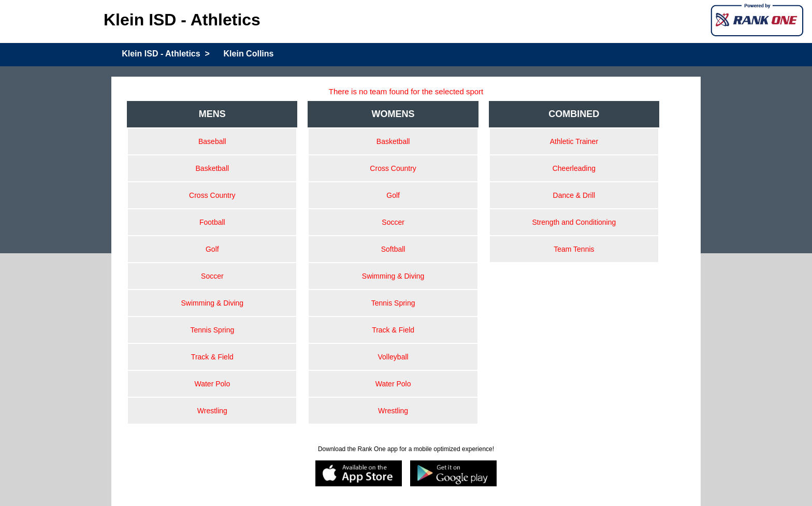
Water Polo (212, 384)
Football (212, 222)
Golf (212, 249)
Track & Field (212, 357)
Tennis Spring (212, 330)
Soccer (212, 276)
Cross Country (212, 195)
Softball (393, 249)
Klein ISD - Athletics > (166, 54)
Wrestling (212, 411)
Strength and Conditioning (574, 222)
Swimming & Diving (213, 303)
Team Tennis (574, 249)
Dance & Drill (574, 195)
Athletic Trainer (574, 141)
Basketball (213, 168)
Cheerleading (574, 168)
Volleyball (393, 357)
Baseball (212, 141)
